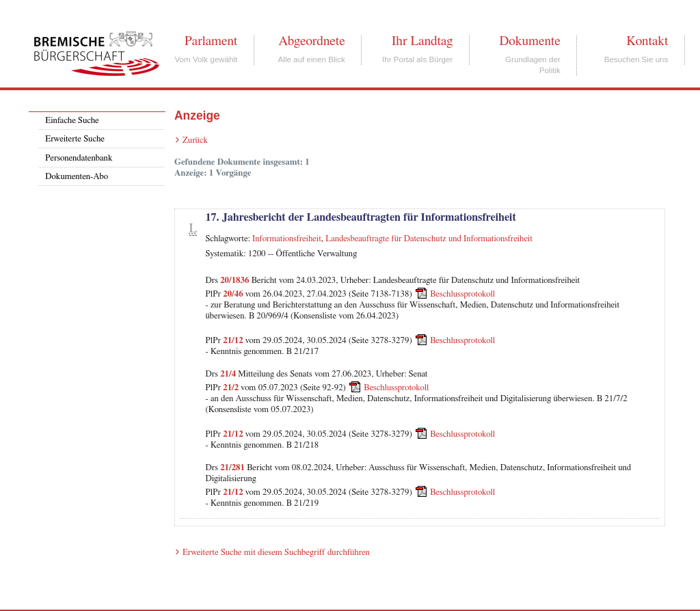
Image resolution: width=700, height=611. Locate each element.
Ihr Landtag (422, 41)
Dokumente (529, 41)
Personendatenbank (79, 158)
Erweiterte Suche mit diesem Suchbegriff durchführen (276, 553)
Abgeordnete (312, 41)
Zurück (195, 140)
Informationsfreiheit (287, 239)
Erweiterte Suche (75, 139)
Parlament (211, 41)
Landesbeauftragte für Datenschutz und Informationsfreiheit (429, 239)
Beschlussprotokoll (462, 294)
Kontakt (647, 41)
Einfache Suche (72, 121)
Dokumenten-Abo (77, 177)
